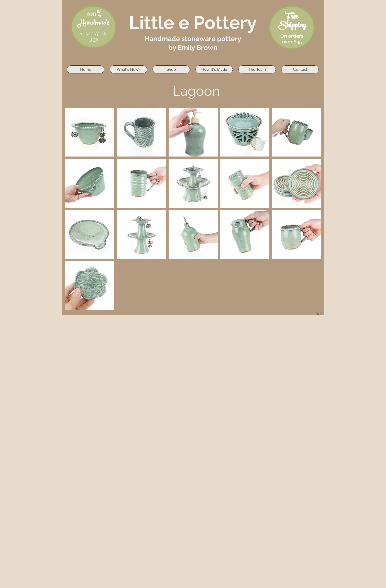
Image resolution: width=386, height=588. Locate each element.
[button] (90, 132)
